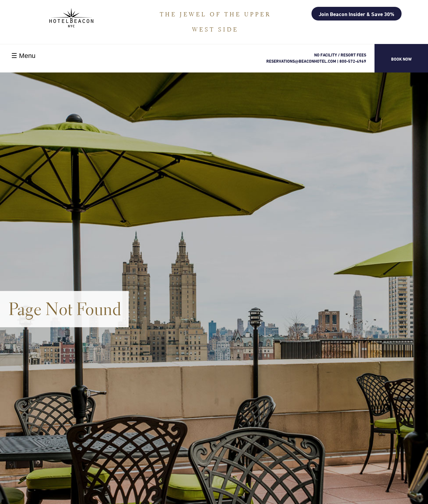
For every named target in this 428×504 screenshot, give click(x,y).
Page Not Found (65, 309)
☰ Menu (23, 56)
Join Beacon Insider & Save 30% (357, 14)
